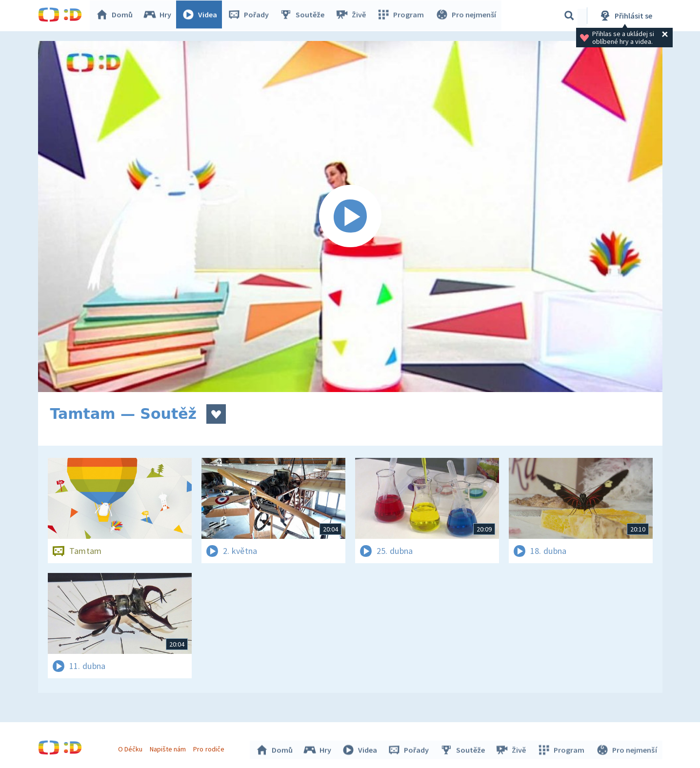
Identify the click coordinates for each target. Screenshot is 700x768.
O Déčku (132, 748)
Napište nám (169, 748)
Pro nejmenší (466, 16)
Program (402, 16)
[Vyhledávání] (569, 16)
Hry (160, 16)
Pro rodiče (210, 748)
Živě (353, 16)
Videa (202, 16)
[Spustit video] (350, 217)
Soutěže (304, 16)
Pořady (251, 16)
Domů (117, 16)
